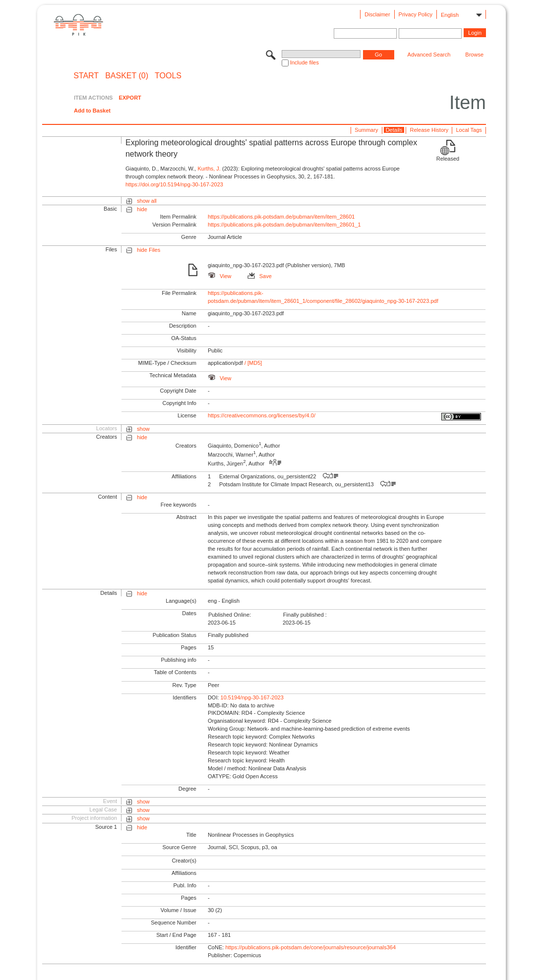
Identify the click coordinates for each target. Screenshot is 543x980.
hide (142, 209)
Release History (429, 130)
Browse (474, 55)
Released (448, 159)
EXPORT (130, 98)
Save (260, 276)
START (86, 76)
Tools (168, 76)
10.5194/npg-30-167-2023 (252, 697)
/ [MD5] (253, 363)
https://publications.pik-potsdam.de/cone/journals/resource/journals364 (310, 947)
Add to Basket (92, 111)
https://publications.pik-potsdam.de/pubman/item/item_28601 (281, 217)
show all (147, 201)
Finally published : (305, 615)
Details (394, 130)
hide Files (149, 250)
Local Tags (469, 130)
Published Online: (230, 615)
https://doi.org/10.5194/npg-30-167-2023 (174, 184)
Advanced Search (429, 55)
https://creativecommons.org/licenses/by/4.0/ (262, 415)
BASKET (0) (127, 76)
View (220, 276)
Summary (366, 130)
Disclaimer (377, 14)
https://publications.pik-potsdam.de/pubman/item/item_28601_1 (284, 225)
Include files (304, 62)
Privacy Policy (416, 14)
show (143, 429)
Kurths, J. (209, 169)
